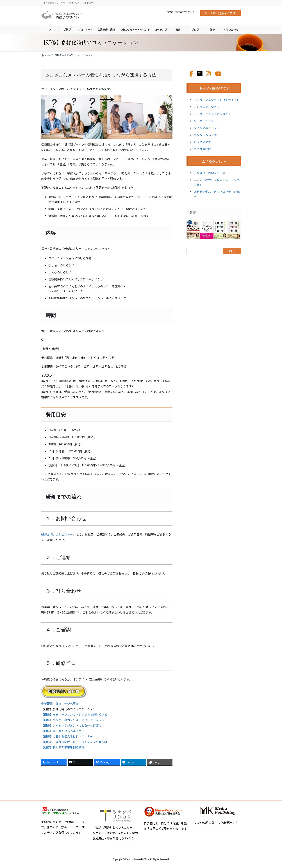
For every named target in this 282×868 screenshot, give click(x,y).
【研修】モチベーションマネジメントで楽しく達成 (74, 714)
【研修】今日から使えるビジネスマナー (67, 736)
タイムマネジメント (207, 128)
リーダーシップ (204, 121)
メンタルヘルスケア (207, 135)
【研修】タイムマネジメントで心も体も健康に (71, 725)
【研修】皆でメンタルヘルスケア (63, 731)
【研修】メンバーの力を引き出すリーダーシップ (73, 720)
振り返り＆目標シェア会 (210, 173)
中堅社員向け (202, 149)
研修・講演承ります (220, 13)
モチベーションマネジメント (212, 114)
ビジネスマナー (204, 142)
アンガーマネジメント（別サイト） (217, 100)
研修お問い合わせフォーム (58, 534)
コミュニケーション (207, 107)
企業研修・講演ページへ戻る (60, 703)
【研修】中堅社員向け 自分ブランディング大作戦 (74, 742)
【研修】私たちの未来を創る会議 (63, 747)
